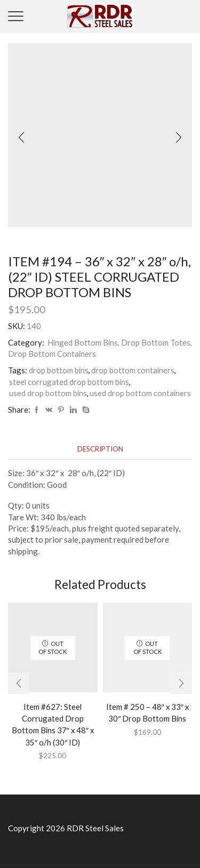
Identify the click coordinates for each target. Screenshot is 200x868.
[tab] (100, 449)
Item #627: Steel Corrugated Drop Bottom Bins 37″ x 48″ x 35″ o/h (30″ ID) (53, 724)
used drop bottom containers (140, 393)
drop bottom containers (133, 370)
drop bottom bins (59, 370)
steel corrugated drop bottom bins (69, 382)
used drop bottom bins (48, 393)
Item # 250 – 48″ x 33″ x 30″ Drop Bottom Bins (148, 713)
